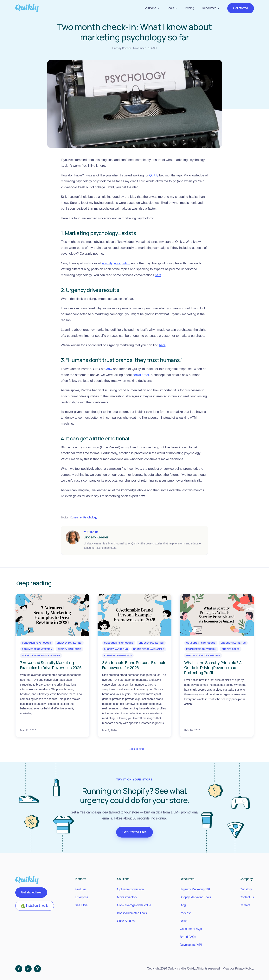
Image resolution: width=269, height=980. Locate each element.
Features (81, 889)
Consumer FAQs (191, 929)
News (183, 921)
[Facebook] (19, 969)
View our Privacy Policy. (238, 968)
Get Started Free (134, 832)
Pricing (189, 8)
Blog (183, 905)
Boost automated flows (132, 913)
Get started (241, 8)
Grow (108, 369)
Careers (245, 905)
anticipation (122, 263)
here (158, 275)
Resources (211, 8)
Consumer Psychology (84, 517)
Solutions (151, 8)
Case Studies (126, 921)
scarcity (107, 263)
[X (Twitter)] (37, 969)
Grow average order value (134, 905)
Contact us (247, 897)
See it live (81, 905)
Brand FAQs (188, 937)
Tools (172, 8)
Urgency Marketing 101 (195, 889)
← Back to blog (134, 749)
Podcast (185, 913)
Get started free (31, 892)
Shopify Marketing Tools (195, 897)
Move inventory (127, 897)
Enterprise (82, 897)
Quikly (154, 175)
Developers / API (191, 945)
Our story (246, 889)
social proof (141, 375)
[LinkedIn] (28, 969)
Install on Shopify (35, 906)
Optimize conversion (130, 889)
